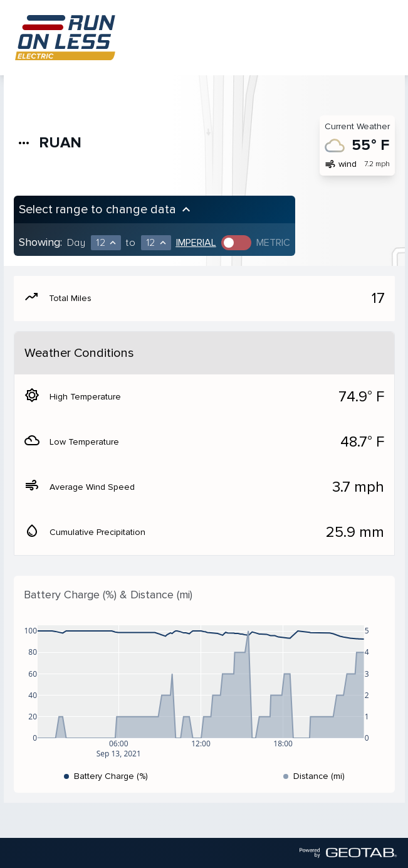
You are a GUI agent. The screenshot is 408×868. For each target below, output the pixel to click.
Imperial (196, 243)
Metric (273, 243)
